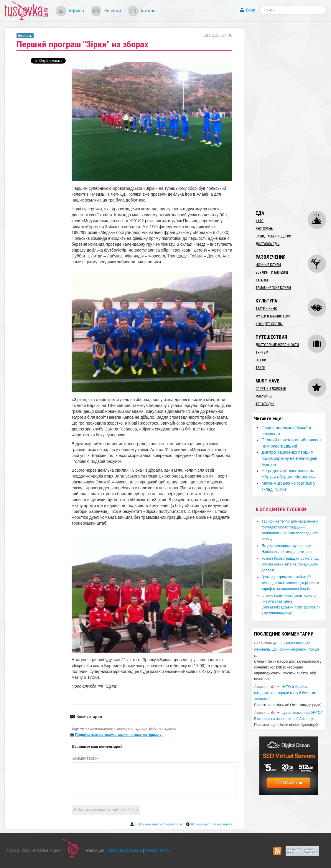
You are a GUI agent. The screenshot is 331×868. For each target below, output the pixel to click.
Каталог (149, 11)
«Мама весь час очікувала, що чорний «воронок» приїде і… (287, 649)
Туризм (262, 352)
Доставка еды (267, 244)
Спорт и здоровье (271, 389)
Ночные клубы (268, 265)
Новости (112, 11)
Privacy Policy (158, 850)
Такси (260, 368)
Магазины (264, 396)
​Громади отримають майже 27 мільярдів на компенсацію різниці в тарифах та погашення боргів (290, 583)
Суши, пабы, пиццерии (273, 236)
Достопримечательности (277, 345)
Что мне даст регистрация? (212, 824)
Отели (261, 360)
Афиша (76, 11)
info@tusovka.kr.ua (124, 850)
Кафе (260, 221)
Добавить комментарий (106, 810)
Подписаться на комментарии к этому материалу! (119, 735)
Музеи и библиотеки (273, 316)
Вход (251, 10)
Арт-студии (265, 404)
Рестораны (265, 229)
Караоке (262, 280)
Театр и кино (266, 309)
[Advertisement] (291, 116)
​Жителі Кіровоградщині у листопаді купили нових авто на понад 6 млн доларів (290, 564)
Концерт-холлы (269, 324)
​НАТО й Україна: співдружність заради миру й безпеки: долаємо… (285, 693)
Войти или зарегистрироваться (159, 824)
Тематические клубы (273, 288)
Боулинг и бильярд (272, 272)
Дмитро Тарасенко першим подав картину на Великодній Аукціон (289, 458)
